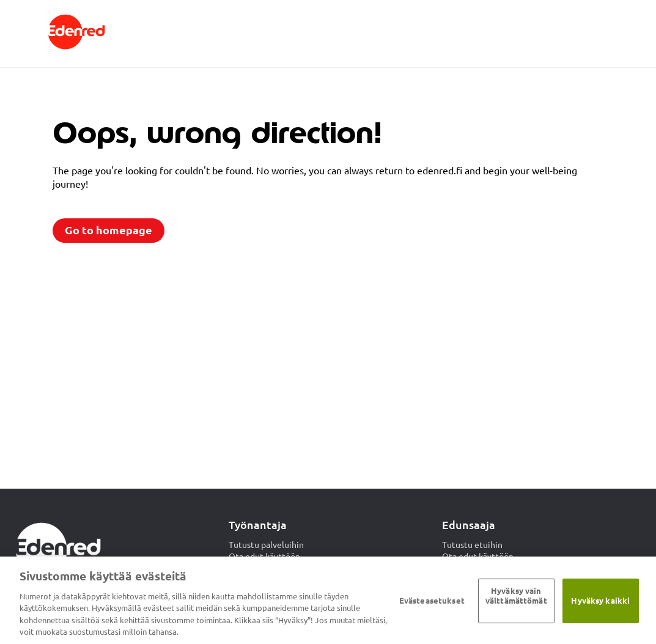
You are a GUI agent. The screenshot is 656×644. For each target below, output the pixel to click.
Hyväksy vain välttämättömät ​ (516, 596)
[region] (328, 600)
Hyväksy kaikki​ (600, 601)
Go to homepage (109, 230)
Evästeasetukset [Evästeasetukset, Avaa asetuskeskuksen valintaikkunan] (432, 601)
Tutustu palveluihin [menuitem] (266, 545)
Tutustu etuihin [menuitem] (472, 545)
